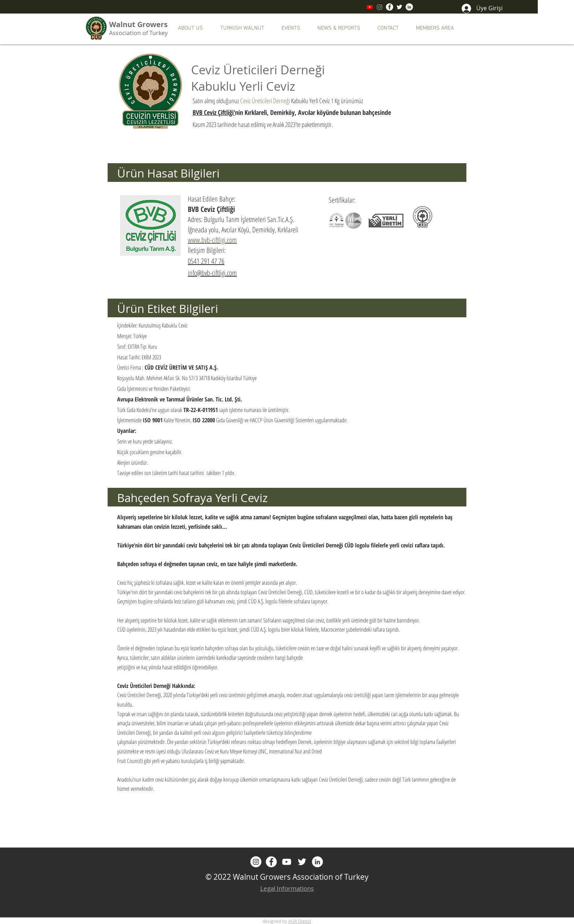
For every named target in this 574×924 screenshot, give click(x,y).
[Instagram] (380, 7)
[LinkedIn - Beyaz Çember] (409, 7)
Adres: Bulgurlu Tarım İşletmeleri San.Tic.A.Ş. (241, 219)
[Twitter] (399, 7)
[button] (194, 28)
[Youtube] (370, 7)
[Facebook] (389, 7)
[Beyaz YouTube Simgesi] (287, 862)
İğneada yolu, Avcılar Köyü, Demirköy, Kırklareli (243, 230)
